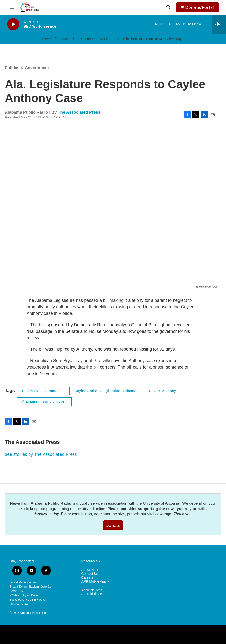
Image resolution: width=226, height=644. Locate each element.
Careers (87, 578)
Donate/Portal (200, 7)
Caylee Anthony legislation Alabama (106, 391)
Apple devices (92, 590)
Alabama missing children (44, 401)
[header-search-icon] (168, 7)
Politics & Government (27, 68)
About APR (90, 570)
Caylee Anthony (162, 391)
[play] (13, 24)
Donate (113, 525)
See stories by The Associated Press (41, 454)
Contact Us (90, 574)
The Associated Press (79, 112)
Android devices (94, 594)
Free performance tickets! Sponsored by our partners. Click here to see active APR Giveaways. (113, 39)
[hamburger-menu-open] (12, 7)
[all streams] (219, 24)
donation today (46, 514)
